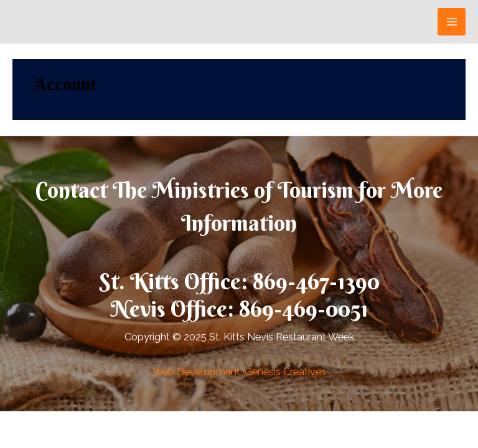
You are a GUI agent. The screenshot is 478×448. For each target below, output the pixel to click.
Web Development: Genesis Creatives (239, 372)
